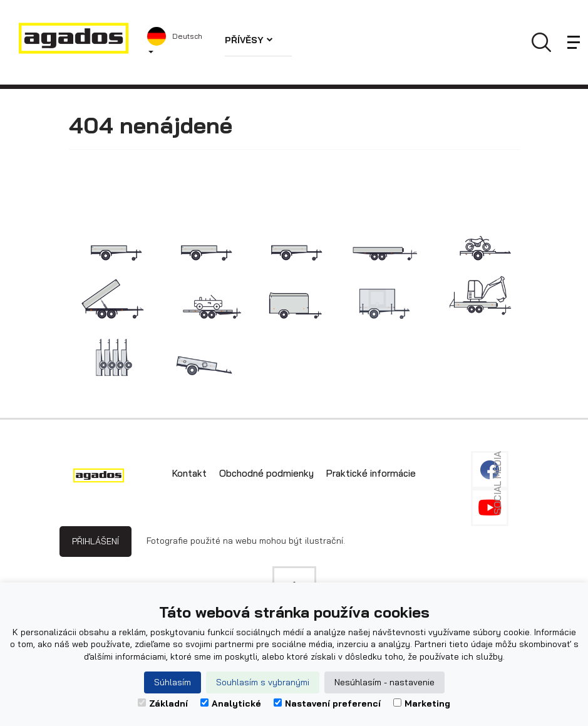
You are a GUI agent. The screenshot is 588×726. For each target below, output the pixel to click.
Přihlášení (95, 541)
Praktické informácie (371, 473)
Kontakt (189, 473)
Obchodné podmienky (266, 473)
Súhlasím (173, 682)
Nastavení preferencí (327, 703)
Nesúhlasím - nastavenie (384, 682)
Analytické (231, 703)
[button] (177, 43)
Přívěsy (249, 40)
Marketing (422, 703)
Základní (163, 703)
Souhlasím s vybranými (263, 682)
